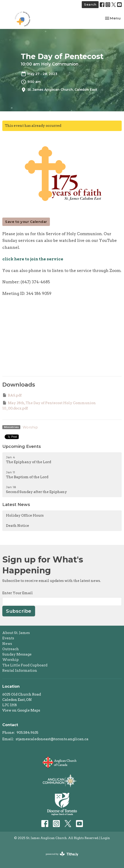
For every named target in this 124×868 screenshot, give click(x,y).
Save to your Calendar (26, 222)
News (7, 644)
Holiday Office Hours (25, 515)
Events (8, 638)
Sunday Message (17, 654)
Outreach (11, 649)
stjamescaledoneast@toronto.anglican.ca (52, 739)
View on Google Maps (21, 710)
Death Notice (18, 526)
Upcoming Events (22, 446)
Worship (30, 427)
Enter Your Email (18, 593)
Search (90, 4)
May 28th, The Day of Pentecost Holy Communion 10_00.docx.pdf (49, 405)
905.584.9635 (27, 733)
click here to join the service (33, 259)
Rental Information (20, 671)
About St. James (16, 633)
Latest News (16, 505)
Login (105, 838)
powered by (62, 854)
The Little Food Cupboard (25, 665)
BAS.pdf (12, 395)
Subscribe (19, 611)
